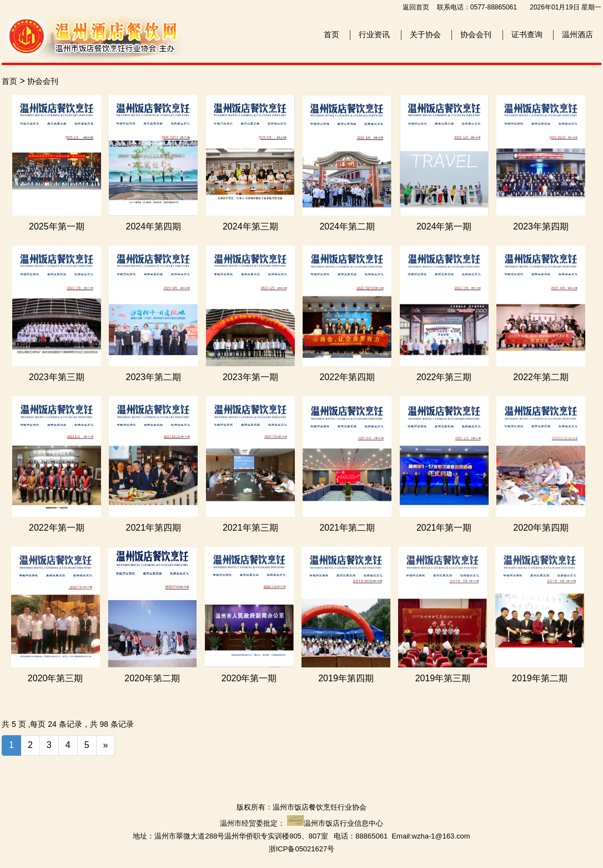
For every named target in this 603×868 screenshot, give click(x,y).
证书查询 (527, 34)
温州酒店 (577, 34)
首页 (331, 34)
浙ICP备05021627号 (302, 849)
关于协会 (425, 34)
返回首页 (416, 7)
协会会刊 (476, 34)
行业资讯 (374, 34)
